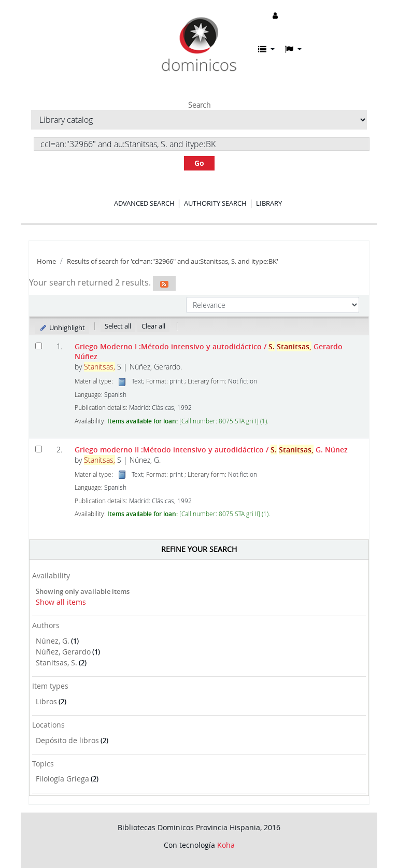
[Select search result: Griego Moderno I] (39, 346)
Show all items (61, 602)
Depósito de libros (67, 740)
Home (46, 261)
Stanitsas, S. (56, 663)
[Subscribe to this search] (164, 283)
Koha (226, 845)
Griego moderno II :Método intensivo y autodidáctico (211, 450)
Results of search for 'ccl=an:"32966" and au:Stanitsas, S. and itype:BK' (173, 261)
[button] (266, 49)
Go (199, 163)
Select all (118, 326)
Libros (46, 701)
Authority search (215, 203)
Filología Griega (62, 779)
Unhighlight (62, 328)
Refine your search (199, 549)
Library (269, 203)
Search (199, 105)
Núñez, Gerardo (63, 652)
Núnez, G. (53, 641)
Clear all (153, 326)
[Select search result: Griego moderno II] (39, 449)
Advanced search (144, 203)
